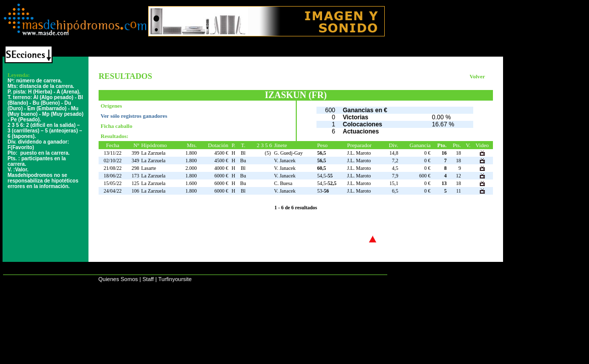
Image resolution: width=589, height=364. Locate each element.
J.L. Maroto (359, 153)
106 (135, 191)
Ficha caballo (117, 126)
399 (135, 153)
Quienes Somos (118, 279)
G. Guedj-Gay (288, 153)
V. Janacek (285, 161)
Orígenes (111, 106)
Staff (148, 279)
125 (135, 183)
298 (135, 168)
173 (135, 176)
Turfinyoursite (175, 279)
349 (135, 161)
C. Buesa (283, 183)
